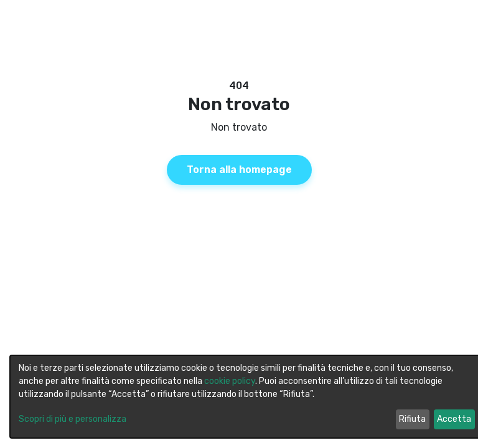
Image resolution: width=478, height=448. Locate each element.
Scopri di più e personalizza (73, 419)
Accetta (454, 419)
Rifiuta (412, 419)
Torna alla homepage (239, 170)
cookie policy (230, 381)
